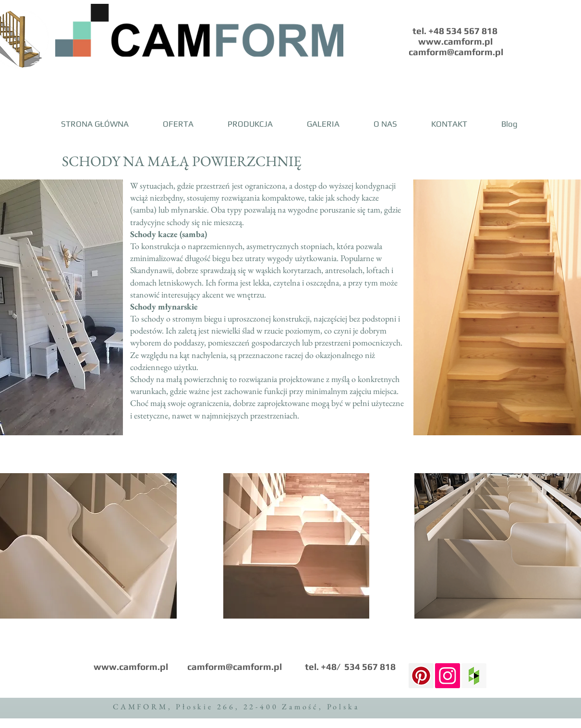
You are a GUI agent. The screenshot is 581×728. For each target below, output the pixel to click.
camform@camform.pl (235, 667)
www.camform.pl (131, 667)
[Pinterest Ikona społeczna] (421, 676)
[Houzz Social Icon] (474, 676)
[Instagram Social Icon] (448, 676)
